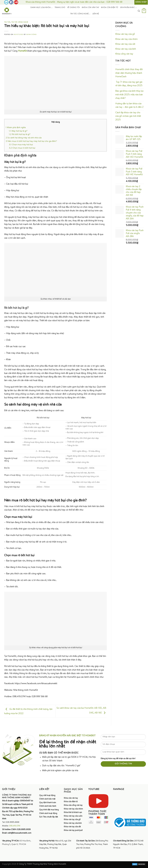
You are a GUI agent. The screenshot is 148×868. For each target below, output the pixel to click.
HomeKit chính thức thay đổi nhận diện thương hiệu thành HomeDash (129, 73)
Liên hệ (96, 14)
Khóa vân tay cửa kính (126, 49)
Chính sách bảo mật (47, 799)
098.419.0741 (15, 826)
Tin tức (7, 22)
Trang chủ (60, 8)
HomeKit (22, 51)
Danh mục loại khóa (42, 8)
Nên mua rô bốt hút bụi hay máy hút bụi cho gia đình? (31, 141)
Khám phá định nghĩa (16, 128)
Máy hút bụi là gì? (18, 131)
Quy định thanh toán (48, 803)
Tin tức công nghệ (80, 14)
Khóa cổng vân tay (124, 54)
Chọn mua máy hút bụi (21, 145)
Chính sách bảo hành (48, 806)
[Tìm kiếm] (139, 11)
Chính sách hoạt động (48, 813)
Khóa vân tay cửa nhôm (126, 39)
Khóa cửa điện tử (109, 8)
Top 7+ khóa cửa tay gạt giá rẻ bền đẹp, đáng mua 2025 (129, 84)
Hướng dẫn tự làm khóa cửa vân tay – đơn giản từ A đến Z (129, 106)
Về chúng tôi (73, 8)
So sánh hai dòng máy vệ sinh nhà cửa (24, 138)
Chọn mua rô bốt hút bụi (22, 148)
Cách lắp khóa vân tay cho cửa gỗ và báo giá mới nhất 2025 (128, 116)
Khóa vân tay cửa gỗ (125, 34)
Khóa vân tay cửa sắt (125, 44)
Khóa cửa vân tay (90, 8)
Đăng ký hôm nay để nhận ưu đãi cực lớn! (118, 759)
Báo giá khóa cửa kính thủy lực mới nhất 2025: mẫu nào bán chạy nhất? (129, 95)
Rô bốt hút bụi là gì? (20, 135)
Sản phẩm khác (128, 8)
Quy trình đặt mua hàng (49, 810)
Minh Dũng (31, 35)
